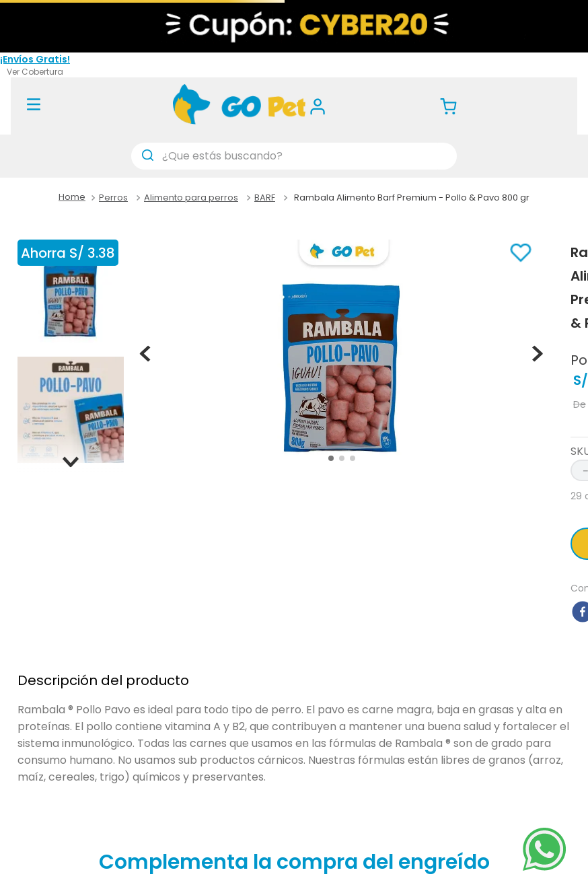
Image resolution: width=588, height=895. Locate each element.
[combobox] (294, 156)
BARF (265, 198)
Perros (113, 198)
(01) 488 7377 (133, 64)
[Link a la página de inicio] (72, 198)
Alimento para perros (191, 198)
